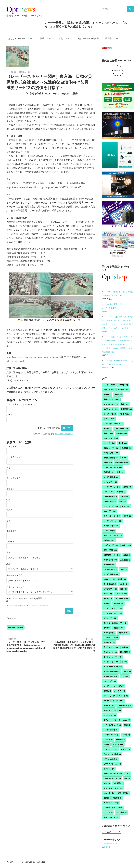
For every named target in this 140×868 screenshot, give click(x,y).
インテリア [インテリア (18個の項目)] (121, 594)
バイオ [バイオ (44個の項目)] (121, 492)
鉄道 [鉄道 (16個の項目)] (107, 604)
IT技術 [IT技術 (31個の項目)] (127, 516)
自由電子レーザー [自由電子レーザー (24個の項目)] (112, 555)
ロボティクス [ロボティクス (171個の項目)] (111, 409)
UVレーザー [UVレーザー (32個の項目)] (110, 511)
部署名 (9, 510)
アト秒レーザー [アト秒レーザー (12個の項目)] (111, 662)
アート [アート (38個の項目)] (124, 497)
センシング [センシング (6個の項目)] (118, 701)
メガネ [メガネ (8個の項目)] (125, 676)
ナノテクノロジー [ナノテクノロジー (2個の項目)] (111, 803)
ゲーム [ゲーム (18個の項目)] (108, 594)
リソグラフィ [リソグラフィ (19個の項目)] (110, 589)
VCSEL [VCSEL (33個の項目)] (126, 506)
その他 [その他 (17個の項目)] (108, 599)
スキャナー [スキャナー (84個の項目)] (109, 443)
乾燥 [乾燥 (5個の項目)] (106, 744)
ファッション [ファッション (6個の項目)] (110, 715)
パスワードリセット (64, 434)
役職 (9, 521)
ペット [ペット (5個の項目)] (126, 735)
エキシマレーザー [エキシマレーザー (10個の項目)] (112, 671)
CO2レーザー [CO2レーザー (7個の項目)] (109, 696)
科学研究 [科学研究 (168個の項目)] (126, 409)
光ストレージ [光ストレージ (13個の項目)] (110, 652)
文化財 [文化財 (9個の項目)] (127, 671)
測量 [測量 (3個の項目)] (127, 778)
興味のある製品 (14, 575)
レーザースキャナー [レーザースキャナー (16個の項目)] (113, 608)
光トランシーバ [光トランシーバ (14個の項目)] (111, 647)
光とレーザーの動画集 (88, 38)
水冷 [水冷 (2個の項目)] (106, 798)
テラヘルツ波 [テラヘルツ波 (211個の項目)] (111, 404)
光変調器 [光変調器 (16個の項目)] (118, 604)
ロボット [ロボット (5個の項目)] (108, 739)
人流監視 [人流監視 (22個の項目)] (125, 560)
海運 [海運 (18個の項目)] (123, 589)
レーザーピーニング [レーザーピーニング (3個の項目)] (112, 778)
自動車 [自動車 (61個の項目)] (108, 463)
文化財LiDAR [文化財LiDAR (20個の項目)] (110, 584)
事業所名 (10, 489)
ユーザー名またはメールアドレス (22, 404)
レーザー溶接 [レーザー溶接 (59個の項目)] (122, 463)
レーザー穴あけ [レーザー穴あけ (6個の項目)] (125, 706)
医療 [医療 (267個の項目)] (107, 395)
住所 (8, 500)
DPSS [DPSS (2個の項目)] (107, 783)
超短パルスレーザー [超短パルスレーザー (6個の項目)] (112, 710)
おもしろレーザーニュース (21, 38)
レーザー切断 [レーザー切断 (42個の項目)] (110, 497)
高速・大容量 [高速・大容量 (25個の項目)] (110, 550)
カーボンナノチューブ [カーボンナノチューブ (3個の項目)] (113, 774)
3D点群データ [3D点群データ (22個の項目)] (110, 569)
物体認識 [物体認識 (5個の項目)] (120, 739)
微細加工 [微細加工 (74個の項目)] (127, 448)
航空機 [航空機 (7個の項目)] (107, 691)
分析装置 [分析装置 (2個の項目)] (118, 783)
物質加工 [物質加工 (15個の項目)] (118, 628)
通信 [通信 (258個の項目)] (118, 395)
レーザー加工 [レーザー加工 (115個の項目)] (121, 428)
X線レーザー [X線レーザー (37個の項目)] (110, 501)
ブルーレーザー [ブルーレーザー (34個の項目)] (111, 506)
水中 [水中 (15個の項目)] (107, 628)
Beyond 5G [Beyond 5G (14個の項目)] (109, 642)
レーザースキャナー (16, 627)
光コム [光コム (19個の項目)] (123, 584)
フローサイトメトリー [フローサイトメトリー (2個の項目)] (113, 808)
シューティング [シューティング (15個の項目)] (111, 637)
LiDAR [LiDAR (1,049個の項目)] (123, 385)
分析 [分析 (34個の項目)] (123, 501)
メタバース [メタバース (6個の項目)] (109, 706)
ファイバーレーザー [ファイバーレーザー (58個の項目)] (113, 467)
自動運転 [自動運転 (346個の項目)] (123, 390)
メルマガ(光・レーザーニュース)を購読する (26, 598)
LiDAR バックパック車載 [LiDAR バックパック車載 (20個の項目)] (115, 579)
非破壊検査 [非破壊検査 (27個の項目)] (109, 540)
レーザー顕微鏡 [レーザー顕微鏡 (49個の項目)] (111, 477)
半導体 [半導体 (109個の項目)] (108, 433)
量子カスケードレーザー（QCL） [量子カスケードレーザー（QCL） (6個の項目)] (117, 720)
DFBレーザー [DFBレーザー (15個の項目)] (110, 618)
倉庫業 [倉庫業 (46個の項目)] (128, 487)
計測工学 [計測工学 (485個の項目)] (109, 390)
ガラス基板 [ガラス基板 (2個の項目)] (121, 812)
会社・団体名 (13, 478)
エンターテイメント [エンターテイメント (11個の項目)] (113, 667)
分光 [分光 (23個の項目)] (127, 555)
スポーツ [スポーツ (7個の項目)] (123, 696)
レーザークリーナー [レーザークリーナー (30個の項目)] (113, 521)
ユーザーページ (109, 843)
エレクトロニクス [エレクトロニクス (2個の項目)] (111, 817)
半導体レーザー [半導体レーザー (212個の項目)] (111, 399)
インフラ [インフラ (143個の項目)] (125, 414)
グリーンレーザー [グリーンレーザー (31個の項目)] (112, 516)
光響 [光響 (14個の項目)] (125, 647)
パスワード (11, 415)
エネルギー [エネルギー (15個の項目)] (109, 633)
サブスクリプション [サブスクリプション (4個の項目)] (112, 764)
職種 (9, 564)
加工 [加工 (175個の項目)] (125, 404)
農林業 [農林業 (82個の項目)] (123, 443)
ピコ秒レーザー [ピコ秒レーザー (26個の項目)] (111, 545)
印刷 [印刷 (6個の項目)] (127, 725)
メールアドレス (14, 457)
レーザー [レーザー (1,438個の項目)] (109, 385)
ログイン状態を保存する (49, 428)
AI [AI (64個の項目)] (124, 458)
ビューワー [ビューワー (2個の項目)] (109, 793)
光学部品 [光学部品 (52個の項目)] (109, 472)
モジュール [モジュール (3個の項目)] (109, 769)
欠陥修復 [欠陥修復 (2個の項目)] (117, 798)
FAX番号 (10, 542)
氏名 (9, 468)
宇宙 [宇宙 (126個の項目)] (107, 428)
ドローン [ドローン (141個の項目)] (109, 419)
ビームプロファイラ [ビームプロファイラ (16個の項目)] (113, 613)
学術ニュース (65, 38)
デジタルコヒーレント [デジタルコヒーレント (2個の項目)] (113, 788)
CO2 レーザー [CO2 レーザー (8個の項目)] (110, 681)
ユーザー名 (12, 447)
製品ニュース (46, 38)
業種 (9, 552)
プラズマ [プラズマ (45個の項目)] (109, 492)
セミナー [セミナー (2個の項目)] (108, 812)
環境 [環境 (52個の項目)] (120, 472)
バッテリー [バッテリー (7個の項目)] (120, 691)
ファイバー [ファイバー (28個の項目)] (109, 531)
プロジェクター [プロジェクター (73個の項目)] (111, 453)
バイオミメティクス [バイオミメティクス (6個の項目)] (112, 725)
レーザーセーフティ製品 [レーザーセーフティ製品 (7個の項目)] (114, 686)
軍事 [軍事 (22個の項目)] (124, 569)
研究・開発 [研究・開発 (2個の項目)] (123, 793)
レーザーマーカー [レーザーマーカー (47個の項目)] (112, 487)
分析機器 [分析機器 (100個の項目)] (121, 433)
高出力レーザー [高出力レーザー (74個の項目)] (111, 448)
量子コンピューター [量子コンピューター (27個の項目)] (113, 535)
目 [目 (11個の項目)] (124, 662)
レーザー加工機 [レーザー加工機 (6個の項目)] (111, 730)
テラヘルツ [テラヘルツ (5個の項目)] (118, 744)
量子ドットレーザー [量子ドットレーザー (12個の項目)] (113, 657)
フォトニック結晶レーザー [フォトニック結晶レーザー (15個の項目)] (115, 623)
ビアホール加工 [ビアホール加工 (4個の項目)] (111, 759)
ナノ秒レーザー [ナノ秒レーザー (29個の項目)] (111, 526)
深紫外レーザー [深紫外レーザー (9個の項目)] (111, 676)
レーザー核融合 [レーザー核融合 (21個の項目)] (111, 574)
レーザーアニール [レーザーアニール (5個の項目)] (111, 735)
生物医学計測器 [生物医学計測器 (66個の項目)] (111, 458)
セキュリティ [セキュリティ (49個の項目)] (110, 482)
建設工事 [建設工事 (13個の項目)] (125, 652)
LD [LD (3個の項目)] (128, 774)
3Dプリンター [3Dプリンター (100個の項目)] (111, 438)
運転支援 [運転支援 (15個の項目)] (123, 633)
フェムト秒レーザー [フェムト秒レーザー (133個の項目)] (113, 424)
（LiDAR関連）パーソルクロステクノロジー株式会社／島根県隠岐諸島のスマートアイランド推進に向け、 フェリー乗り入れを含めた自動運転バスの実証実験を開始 (117, 344)
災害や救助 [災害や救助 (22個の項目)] (109, 565)
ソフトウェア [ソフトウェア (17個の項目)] (122, 599)
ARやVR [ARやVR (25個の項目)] (126, 545)
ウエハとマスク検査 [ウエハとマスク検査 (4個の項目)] (112, 754)
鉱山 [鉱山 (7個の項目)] (106, 701)
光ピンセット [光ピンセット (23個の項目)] (110, 560)
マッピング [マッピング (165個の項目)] (110, 414)
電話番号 (11, 531)
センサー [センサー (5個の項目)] (125, 749)
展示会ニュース (113, 38)
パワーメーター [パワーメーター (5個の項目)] (111, 749)
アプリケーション (15, 587)
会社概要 (106, 847)
